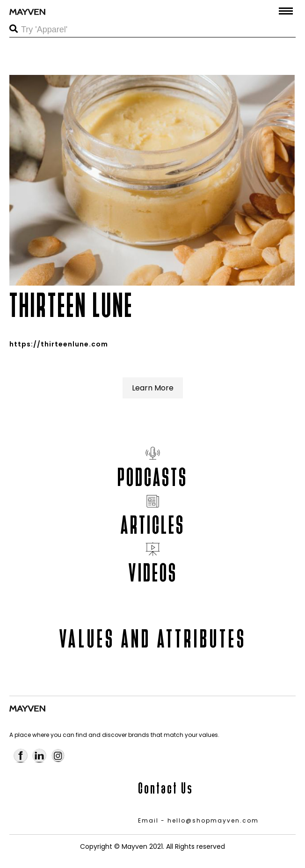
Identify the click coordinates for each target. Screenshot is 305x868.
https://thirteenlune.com (59, 344)
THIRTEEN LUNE (71, 305)
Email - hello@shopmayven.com (198, 820)
